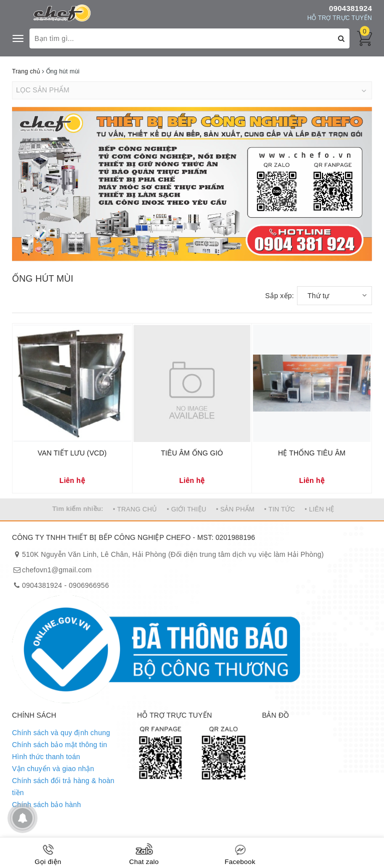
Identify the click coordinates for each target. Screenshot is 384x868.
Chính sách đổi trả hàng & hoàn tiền (63, 787)
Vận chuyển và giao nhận (53, 769)
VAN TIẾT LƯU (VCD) (72, 453)
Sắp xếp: (279, 296)
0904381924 (350, 8)
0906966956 (89, 585)
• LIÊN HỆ (319, 509)
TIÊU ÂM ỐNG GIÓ (192, 453)
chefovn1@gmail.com (57, 570)
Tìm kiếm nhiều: (77, 509)
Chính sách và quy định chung (61, 733)
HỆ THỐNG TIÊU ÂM (312, 453)
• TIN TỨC (279, 509)
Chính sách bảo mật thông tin (59, 745)
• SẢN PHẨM (235, 509)
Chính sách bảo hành (46, 805)
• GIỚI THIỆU (187, 509)
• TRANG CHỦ (135, 509)
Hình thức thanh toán (46, 757)
